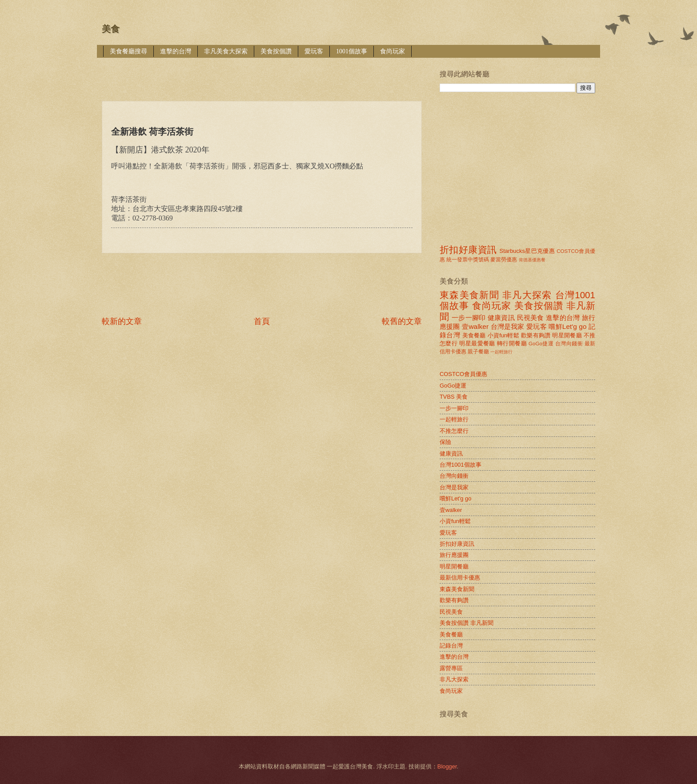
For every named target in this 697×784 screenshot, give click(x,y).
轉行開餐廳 (512, 343)
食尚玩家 (393, 51)
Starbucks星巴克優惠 (527, 251)
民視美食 (531, 318)
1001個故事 (352, 51)
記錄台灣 (451, 646)
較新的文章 (122, 321)
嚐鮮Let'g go (567, 326)
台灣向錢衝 (569, 344)
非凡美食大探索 (226, 51)
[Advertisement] (264, 73)
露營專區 (451, 668)
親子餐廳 (478, 352)
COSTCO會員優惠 (463, 374)
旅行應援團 (454, 555)
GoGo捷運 (541, 344)
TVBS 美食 (454, 397)
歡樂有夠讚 (536, 335)
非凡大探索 (527, 295)
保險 (445, 442)
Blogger (447, 766)
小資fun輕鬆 (503, 335)
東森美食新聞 (469, 295)
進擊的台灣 (176, 51)
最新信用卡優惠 (460, 578)
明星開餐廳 (567, 335)
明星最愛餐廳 (477, 343)
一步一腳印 (469, 318)
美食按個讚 (276, 51)
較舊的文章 (402, 321)
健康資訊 (501, 318)
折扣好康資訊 (468, 250)
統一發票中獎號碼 (468, 260)
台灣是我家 (508, 326)
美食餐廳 (474, 335)
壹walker (475, 326)
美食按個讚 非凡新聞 (467, 623)
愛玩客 (314, 51)
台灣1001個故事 (461, 465)
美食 (111, 29)
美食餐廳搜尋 (128, 51)
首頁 (262, 321)
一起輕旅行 (501, 352)
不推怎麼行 (454, 431)
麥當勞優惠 (504, 260)
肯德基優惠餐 (532, 260)
